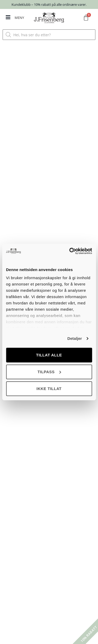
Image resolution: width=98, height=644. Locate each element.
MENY (19, 18)
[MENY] (8, 17)
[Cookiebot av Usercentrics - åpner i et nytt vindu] (70, 251)
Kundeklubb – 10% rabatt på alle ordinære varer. (49, 4)
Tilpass (49, 372)
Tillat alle (49, 355)
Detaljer (75, 338)
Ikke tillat (49, 389)
